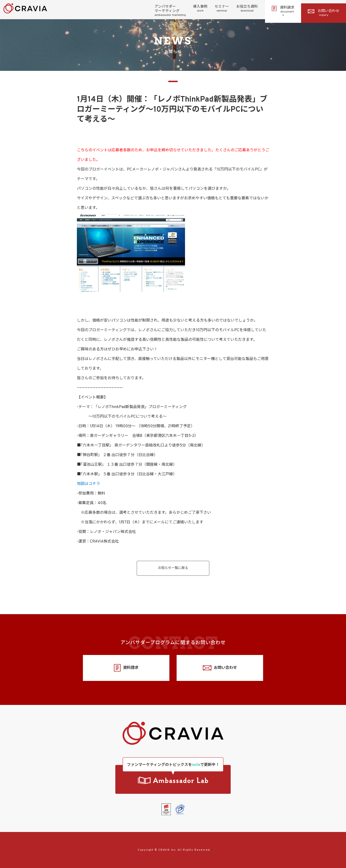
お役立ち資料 (247, 9)
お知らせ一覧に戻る (173, 568)
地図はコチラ (88, 484)
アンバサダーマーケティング (170, 11)
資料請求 (283, 11)
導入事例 (200, 9)
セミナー (222, 9)
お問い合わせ (324, 13)
